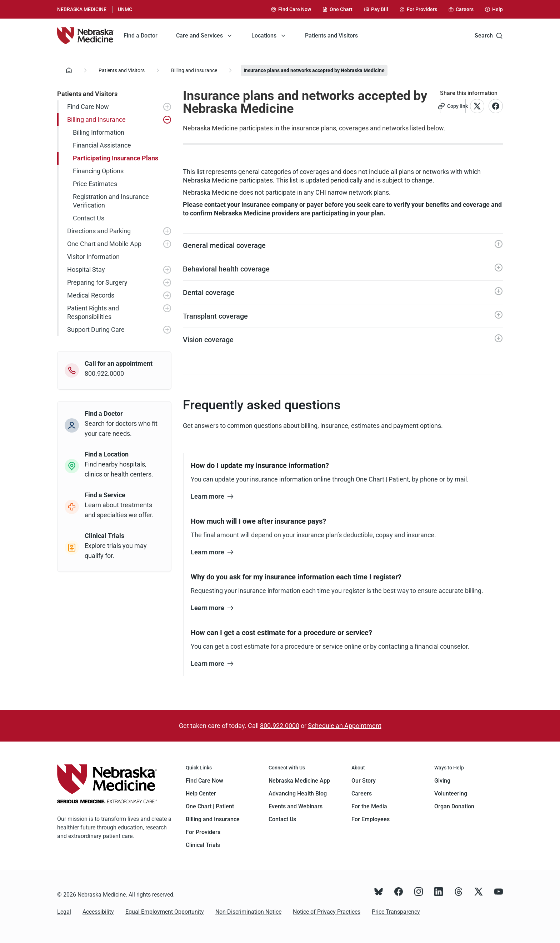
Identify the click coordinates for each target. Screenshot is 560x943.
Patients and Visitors (122, 70)
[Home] (69, 70)
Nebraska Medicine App (299, 781)
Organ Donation (454, 806)
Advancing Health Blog (298, 794)
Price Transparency (396, 912)
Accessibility (98, 912)
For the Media (369, 806)
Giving (442, 781)
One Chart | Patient (210, 806)
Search (489, 36)
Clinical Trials (203, 845)
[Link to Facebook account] (496, 106)
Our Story (364, 781)
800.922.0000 (280, 726)
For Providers (203, 832)
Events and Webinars (296, 806)
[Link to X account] (477, 106)
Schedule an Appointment (345, 726)
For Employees (371, 819)
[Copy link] (453, 106)
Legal (64, 912)
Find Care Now (204, 781)
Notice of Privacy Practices (327, 912)
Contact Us (282, 819)
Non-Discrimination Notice (248, 912)
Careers (362, 794)
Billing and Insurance (194, 70)
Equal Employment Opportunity (165, 912)
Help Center (201, 794)
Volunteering (451, 794)
